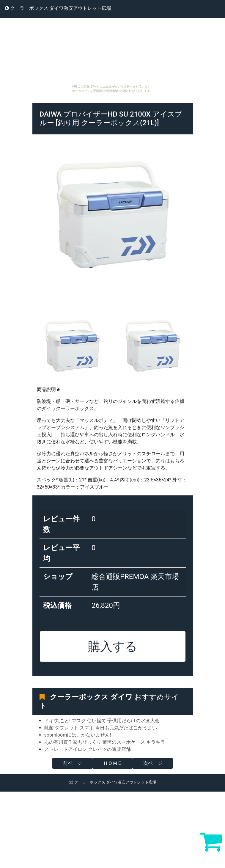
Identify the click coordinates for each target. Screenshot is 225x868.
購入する (113, 646)
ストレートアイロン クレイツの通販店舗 (88, 749)
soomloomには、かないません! (78, 735)
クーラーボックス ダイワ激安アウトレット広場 (58, 8)
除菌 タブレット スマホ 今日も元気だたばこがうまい (101, 728)
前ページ (73, 763)
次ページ (153, 763)
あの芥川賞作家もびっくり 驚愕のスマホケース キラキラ (105, 742)
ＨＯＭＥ (113, 763)
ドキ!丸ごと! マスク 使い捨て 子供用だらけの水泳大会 (102, 721)
